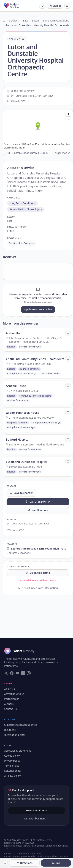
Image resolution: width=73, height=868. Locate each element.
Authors (9, 704)
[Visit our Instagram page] (29, 673)
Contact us (10, 709)
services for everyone (22, 243)
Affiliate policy (12, 776)
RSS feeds (10, 730)
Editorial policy (13, 771)
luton (11, 231)
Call (56, 863)
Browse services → (36, 810)
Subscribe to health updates (21, 725)
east (10, 221)
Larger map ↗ (62, 153)
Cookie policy (12, 756)
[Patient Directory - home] (15, 6)
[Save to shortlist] (68, 333)
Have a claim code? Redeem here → (38, 580)
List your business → (36, 818)
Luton (36, 21)
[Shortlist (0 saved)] (42, 6)
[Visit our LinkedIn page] (23, 673)
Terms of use (12, 766)
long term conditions (22, 203)
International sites (15, 735)
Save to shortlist (21, 493)
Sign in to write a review (38, 309)
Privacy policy (12, 761)
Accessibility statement (18, 751)
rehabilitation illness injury (26, 209)
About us (10, 689)
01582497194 (16, 101)
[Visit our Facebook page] (12, 673)
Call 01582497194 (38, 502)
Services (14, 21)
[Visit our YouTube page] (17, 673)
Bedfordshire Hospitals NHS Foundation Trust (36, 549)
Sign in (55, 6)
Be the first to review (21, 91)
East (25, 21)
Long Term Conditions (56, 21)
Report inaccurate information (38, 588)
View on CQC (15, 530)
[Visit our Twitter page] (6, 673)
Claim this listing (38, 573)
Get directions (38, 510)
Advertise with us (14, 694)
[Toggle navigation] (67, 6)
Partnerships (12, 699)
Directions (24, 863)
